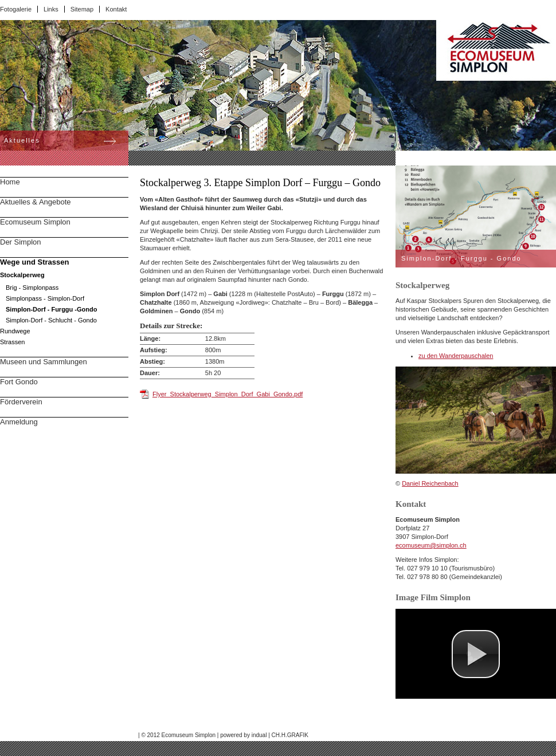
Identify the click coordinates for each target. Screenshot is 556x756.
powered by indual (243, 735)
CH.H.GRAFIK (290, 735)
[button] (476, 654)
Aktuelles (22, 140)
